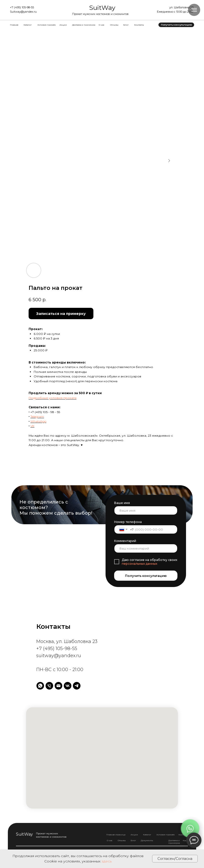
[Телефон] (49, 686)
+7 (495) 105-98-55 (22, 7)
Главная (14, 25)
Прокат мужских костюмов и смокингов (100, 14)
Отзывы (114, 25)
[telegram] (77, 686)
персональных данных (139, 564)
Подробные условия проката (53, 398)
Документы (147, 840)
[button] (176, 25)
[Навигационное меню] (194, 10)
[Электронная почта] (58, 686)
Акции (63, 25)
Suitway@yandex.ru (23, 12)
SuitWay (102, 8)
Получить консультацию (146, 576)
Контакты (139, 25)
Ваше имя (122, 503)
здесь (107, 861)
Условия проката (46, 25)
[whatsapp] (40, 686)
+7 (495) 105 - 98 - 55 (45, 412)
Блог (126, 25)
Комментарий (125, 541)
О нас (101, 25)
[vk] (68, 686)
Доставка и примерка (84, 25)
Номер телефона (128, 522)
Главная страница (116, 835)
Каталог (28, 25)
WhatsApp (38, 421)
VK (32, 426)
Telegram (37, 417)
